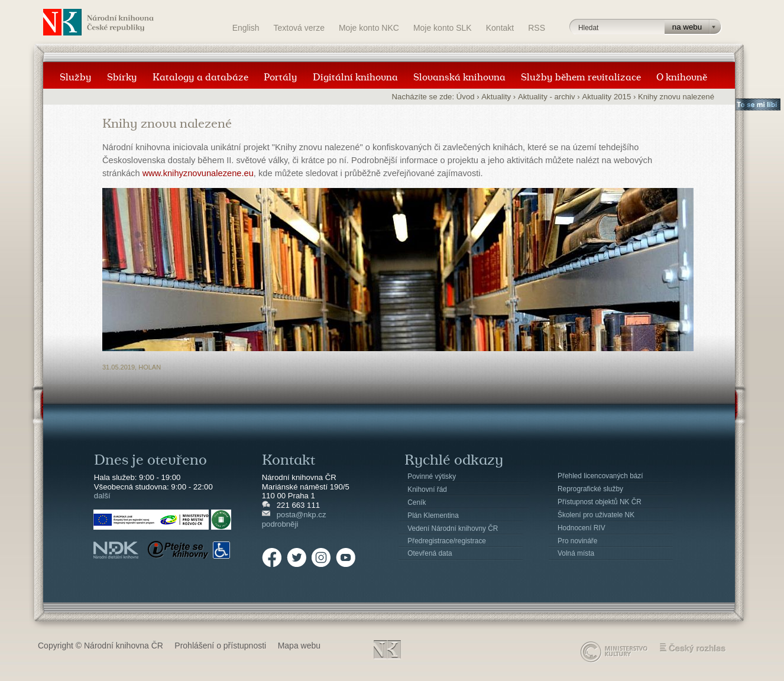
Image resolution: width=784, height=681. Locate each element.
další (102, 496)
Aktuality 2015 (606, 97)
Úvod (466, 97)
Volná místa (576, 553)
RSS (537, 28)
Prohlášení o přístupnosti (220, 646)
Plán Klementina (433, 515)
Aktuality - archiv (547, 97)
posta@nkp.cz (302, 515)
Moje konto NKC (369, 28)
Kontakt (500, 28)
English (246, 28)
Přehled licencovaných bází (600, 476)
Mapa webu (299, 646)
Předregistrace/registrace (447, 541)
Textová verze (299, 28)
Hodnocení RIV (581, 528)
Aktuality (496, 97)
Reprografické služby (590, 489)
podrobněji (280, 524)
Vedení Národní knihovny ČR (453, 528)
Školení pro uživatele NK (596, 515)
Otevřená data (430, 553)
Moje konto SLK (443, 28)
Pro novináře (577, 541)
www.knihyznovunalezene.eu (198, 173)
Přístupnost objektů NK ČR (600, 502)
